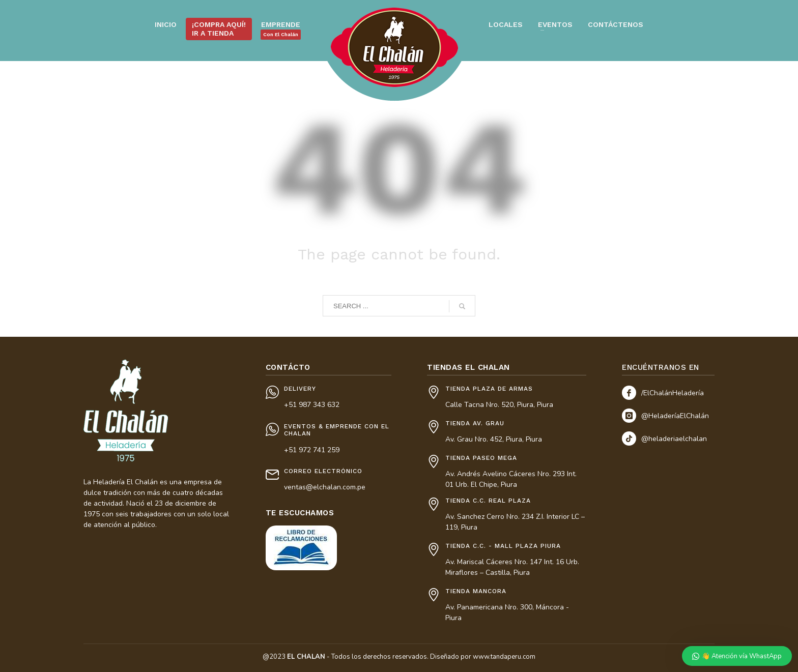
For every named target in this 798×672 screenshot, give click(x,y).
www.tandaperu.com (504, 657)
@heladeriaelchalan (674, 439)
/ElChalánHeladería (673, 393)
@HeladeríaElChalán (675, 416)
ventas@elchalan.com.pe (325, 487)
